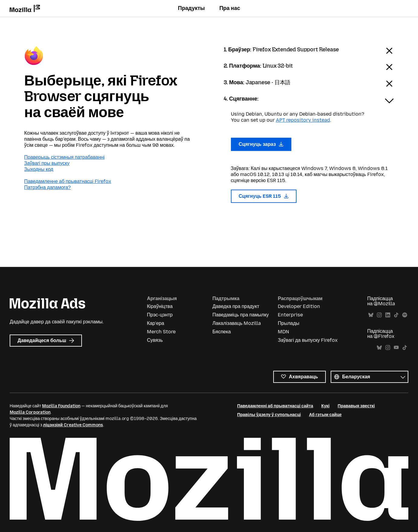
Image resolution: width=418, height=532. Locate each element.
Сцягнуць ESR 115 (264, 196)
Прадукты (191, 8)
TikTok (396, 315)
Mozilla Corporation (30, 412)
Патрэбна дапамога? (47, 187)
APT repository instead (303, 120)
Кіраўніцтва (160, 306)
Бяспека (222, 332)
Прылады (288, 323)
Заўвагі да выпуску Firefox (308, 340)
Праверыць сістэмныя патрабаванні (64, 157)
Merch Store (161, 332)
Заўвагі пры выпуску (47, 163)
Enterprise (290, 315)
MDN (283, 332)
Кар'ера (156, 323)
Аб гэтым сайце (325, 415)
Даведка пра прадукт (236, 306)
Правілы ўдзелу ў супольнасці (269, 415)
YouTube (396, 348)
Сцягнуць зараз (261, 144)
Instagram (379, 315)
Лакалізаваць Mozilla (237, 323)
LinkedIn (388, 315)
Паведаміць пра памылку (241, 315)
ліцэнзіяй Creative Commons (73, 425)
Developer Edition (299, 306)
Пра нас (230, 8)
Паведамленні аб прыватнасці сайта (275, 406)
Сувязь (155, 340)
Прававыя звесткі (356, 406)
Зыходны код (39, 169)
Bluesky (371, 315)
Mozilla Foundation (61, 406)
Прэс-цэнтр (160, 315)
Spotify (405, 315)
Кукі (325, 406)
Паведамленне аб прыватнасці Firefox (68, 181)
